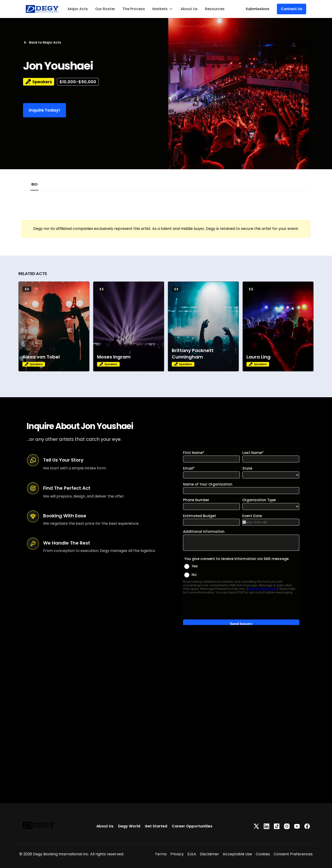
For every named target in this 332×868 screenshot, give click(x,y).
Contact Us (292, 9)
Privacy (177, 854)
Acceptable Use (237, 854)
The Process (134, 9)
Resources (215, 9)
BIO (34, 184)
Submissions (257, 9)
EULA (192, 854)
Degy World (129, 826)
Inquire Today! (44, 110)
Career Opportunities (192, 826)
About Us (189, 9)
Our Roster (105, 9)
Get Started (156, 826)
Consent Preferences (293, 854)
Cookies (263, 854)
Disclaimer (209, 854)
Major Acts (78, 9)
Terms (161, 854)
